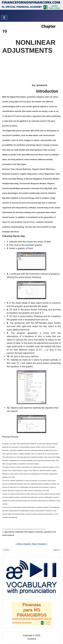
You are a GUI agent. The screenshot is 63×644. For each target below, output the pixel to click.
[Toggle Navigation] (4, 17)
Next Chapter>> (40, 544)
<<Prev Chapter (23, 544)
